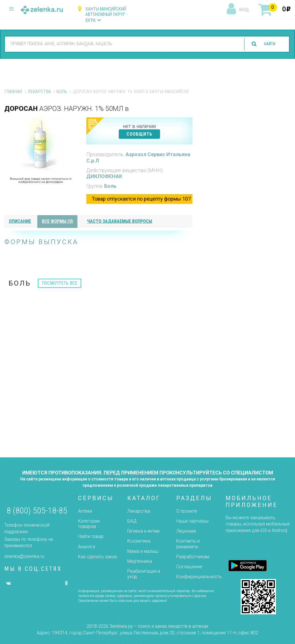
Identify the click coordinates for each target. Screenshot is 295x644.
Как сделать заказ (98, 557)
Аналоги (87, 547)
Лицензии (186, 531)
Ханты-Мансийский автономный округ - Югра (106, 15)
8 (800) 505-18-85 (37, 510)
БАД (132, 521)
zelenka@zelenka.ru (24, 556)
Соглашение (189, 567)
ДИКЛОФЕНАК (104, 176)
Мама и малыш (143, 551)
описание (20, 221)
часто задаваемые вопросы (120, 221)
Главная (13, 92)
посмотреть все (60, 283)
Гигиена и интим (143, 531)
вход (244, 10)
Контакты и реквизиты (188, 544)
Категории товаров (89, 524)
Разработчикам (193, 557)
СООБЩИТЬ (139, 134)
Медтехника (140, 561)
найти (267, 44)
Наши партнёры (192, 521)
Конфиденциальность (199, 577)
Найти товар (91, 536)
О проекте (187, 511)
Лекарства (39, 92)
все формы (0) (57, 221)
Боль (62, 92)
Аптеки (85, 511)
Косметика (139, 541)
